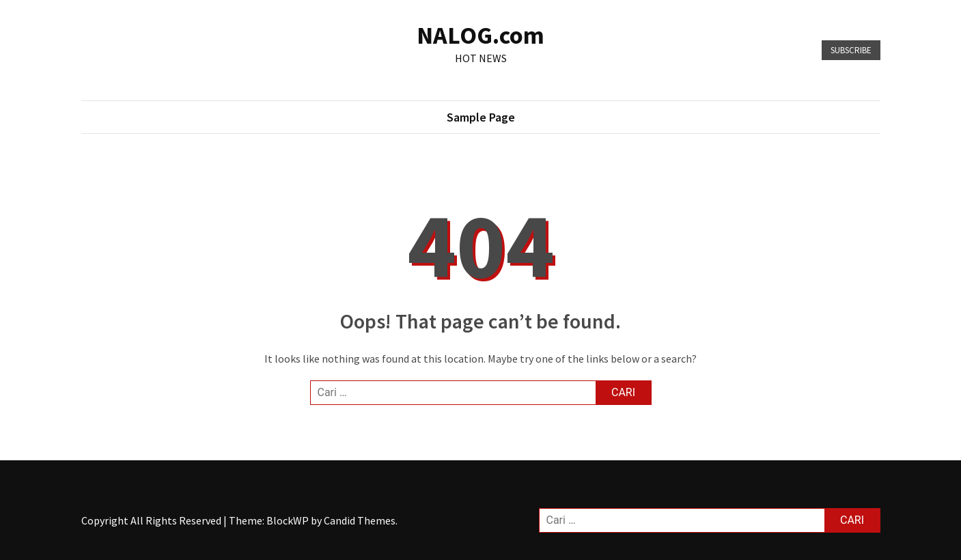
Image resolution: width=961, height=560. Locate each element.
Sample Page (481, 117)
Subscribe (851, 50)
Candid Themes (360, 520)
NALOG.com (480, 35)
